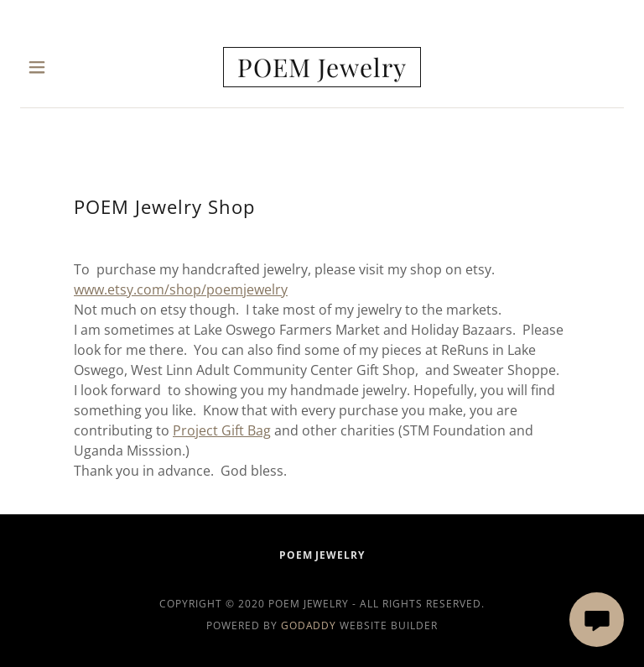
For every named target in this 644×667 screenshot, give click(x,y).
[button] (48, 67)
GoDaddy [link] (309, 625)
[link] (322, 67)
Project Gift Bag (222, 430)
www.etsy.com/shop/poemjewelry (181, 289)
